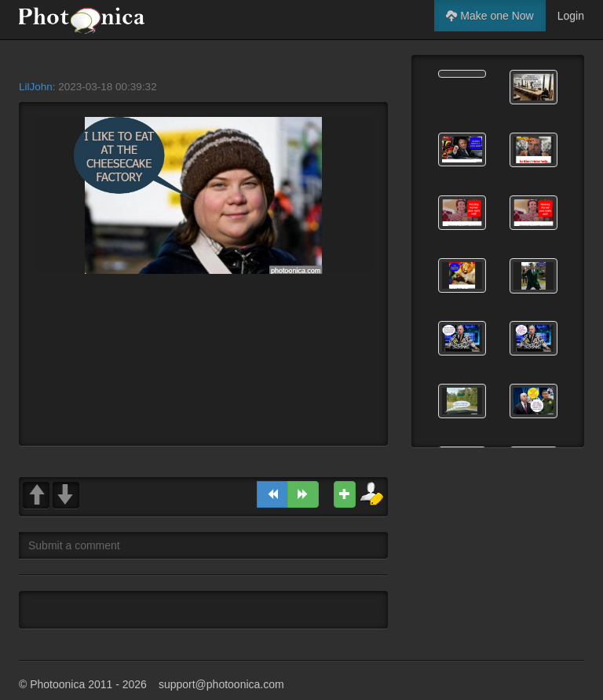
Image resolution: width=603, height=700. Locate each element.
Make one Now (490, 16)
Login (571, 16)
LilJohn (36, 87)
